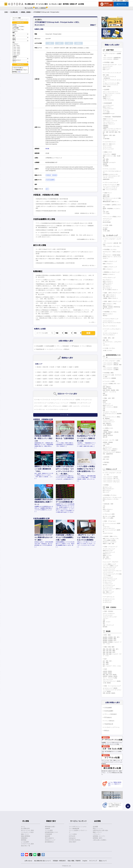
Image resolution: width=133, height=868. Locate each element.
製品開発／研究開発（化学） (110, 640)
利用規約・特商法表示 (59, 861)
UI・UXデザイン (107, 559)
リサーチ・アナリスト (108, 178)
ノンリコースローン (53, 409)
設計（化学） (106, 664)
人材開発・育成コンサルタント (110, 298)
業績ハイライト (97, 832)
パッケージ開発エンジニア (109, 564)
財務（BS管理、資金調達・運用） (111, 390)
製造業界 (48, 836)
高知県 (57, 382)
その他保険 (106, 166)
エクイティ (77, 406)
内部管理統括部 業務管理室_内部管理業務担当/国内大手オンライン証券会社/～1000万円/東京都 (61, 204)
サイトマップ (93, 861)
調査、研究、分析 (109, 338)
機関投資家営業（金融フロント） (111, 202)
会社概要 (95, 827)
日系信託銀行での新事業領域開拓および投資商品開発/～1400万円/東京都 (55, 263)
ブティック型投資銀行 (63, 346)
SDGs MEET (73, 842)
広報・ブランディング (108, 625)
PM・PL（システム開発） (109, 516)
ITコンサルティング (110, 278)
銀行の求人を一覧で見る (88, 266)
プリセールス (106, 527)
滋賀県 (45, 379)
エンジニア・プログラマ (111, 562)
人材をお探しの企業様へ (118, 1)
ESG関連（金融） (109, 62)
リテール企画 (106, 213)
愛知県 (64, 367)
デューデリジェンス (55, 406)
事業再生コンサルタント (109, 274)
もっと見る (92, 322)
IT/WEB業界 (48, 834)
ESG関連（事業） (109, 373)
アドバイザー (39, 406)
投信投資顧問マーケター (109, 114)
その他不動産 (106, 139)
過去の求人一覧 (26, 846)
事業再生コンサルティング (112, 272)
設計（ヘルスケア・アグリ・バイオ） (112, 666)
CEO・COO (106, 459)
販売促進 (105, 627)
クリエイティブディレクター (110, 617)
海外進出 (107, 462)
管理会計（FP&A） (108, 389)
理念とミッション (98, 828)
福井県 (69, 375)
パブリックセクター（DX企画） (111, 477)
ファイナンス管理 (109, 381)
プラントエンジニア (108, 680)
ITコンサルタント (107, 280)
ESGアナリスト (107, 68)
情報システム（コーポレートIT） (111, 539)
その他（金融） (109, 225)
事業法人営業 (106, 197)
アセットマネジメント (108, 122)
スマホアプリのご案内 (27, 844)
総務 (104, 410)
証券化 (78, 400)
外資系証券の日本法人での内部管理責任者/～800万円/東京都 (52, 199)
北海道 (39, 372)
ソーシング (65, 403)
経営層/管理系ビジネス (52, 832)
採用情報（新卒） (98, 838)
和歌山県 (58, 379)
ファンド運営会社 (87, 346)
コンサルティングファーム (54, 349)
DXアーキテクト (107, 490)
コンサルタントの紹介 (27, 832)
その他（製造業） (107, 683)
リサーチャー (106, 345)
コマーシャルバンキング (111, 182)
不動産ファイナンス (108, 119)
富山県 (57, 375)
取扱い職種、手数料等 (74, 861)
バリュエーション (87, 400)
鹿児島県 (39, 385)
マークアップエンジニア (109, 549)
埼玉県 (52, 367)
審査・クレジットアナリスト (110, 190)
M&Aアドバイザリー (108, 314)
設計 (105, 659)
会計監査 (105, 395)
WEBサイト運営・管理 (108, 544)
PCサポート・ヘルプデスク (110, 542)
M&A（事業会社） (107, 423)
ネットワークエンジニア (109, 585)
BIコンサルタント (107, 285)
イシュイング (106, 221)
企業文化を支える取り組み (100, 830)
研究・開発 (107, 635)
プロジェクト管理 (109, 514)
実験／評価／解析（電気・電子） (111, 649)
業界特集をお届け (50, 827)
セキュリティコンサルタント (110, 326)
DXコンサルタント (107, 288)
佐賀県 (63, 382)
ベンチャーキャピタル (108, 100)
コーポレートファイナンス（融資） (112, 185)
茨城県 (81, 372)
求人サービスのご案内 (27, 830)
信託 (104, 207)
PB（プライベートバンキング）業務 (112, 198)
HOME (6, 12)
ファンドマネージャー (108, 105)
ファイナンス (86, 406)
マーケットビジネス (110, 169)
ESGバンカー (106, 70)
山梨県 (39, 375)
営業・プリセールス (110, 521)
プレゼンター (106, 110)
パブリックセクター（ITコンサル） (112, 246)
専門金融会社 (75, 346)
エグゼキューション (54, 403)
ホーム (23, 827)
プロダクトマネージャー (109, 422)
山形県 (69, 372)
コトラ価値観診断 (74, 828)
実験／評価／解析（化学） (109, 652)
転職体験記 (24, 838)
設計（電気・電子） (108, 661)
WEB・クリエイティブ (111, 547)
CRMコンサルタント (108, 283)
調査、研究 (106, 340)
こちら (19, 72)
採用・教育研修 (107, 434)
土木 (104, 137)
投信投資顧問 (108, 103)
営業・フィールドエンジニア (112, 686)
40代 (22, 30)
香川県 (45, 382)
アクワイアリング (107, 219)
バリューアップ (57, 400)
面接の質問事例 (26, 836)
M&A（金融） (106, 75)
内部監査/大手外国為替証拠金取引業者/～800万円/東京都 (51, 211)
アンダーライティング (84, 403)
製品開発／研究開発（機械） (110, 639)
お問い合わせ (28, 861)
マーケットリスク (107, 147)
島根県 (70, 379)
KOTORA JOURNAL (75, 840)
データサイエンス (109, 597)
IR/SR (104, 402)
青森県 (45, 372)
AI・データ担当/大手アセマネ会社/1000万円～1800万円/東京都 (52, 233)
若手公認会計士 (49, 838)
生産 (105, 669)
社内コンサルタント (108, 509)
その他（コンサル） (110, 348)
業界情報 (24, 840)
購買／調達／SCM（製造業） (110, 675)
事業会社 (67, 349)
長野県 (51, 375)
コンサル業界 (49, 830)
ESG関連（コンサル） (111, 249)
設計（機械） (106, 663)
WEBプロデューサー (108, 551)
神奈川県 (46, 367)
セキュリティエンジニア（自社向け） (112, 452)
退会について (103, 861)
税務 (104, 393)
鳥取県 (64, 379)
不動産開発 (106, 127)
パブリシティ (97, 834)
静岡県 (81, 375)
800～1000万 (16, 45)
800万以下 (15, 44)
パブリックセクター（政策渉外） (111, 368)
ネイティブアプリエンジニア (110, 579)
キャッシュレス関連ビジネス (112, 217)
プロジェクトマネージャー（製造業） (112, 681)
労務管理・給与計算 (108, 435)
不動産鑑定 (106, 126)
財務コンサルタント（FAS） (110, 304)
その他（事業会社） (108, 425)
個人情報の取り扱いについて (43, 861)
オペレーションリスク (108, 149)
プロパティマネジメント (109, 124)
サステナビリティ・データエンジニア (112, 497)
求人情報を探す (14, 12)
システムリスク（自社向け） (110, 451)
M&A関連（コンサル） (111, 312)
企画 (104, 409)
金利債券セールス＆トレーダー (110, 174)
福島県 (75, 372)
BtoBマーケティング (108, 405)
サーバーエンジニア (108, 587)
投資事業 (107, 90)
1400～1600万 (16, 51)
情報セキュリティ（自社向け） (110, 449)
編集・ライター (107, 622)
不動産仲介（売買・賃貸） (109, 135)
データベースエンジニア (109, 581)
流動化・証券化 (107, 86)
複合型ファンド (107, 97)
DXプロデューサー (107, 487)
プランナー (106, 619)
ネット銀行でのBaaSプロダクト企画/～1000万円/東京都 (51, 249)
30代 (18, 30)
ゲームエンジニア (107, 590)
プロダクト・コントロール (109, 392)
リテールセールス (107, 200)
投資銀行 (65, 406)
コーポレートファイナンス (43, 400)
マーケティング (107, 404)
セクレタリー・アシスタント (110, 412)
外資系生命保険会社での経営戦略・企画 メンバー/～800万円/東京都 (54, 230)
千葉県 (58, 367)
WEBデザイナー (107, 554)
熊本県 (75, 382)
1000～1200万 (16, 47)
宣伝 (104, 623)
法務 (104, 446)
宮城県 (57, 372)
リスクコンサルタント (108, 321)
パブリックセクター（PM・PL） (111, 479)
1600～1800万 (16, 52)
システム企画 (106, 511)
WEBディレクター (107, 556)
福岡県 (77, 367)
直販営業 (105, 164)
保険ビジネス (108, 152)
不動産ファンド (107, 98)
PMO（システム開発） (108, 518)
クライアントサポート (108, 420)
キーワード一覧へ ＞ (65, 415)
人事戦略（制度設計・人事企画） (111, 432)
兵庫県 (94, 375)
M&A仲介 (105, 316)
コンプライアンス (107, 447)
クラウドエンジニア (108, 577)
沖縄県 (46, 385)
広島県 (83, 379)
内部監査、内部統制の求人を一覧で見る (84, 213)
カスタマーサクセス (108, 533)
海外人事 (105, 437)
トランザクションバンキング (110, 188)
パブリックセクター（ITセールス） (112, 482)
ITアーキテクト (107, 286)
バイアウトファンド (69, 400)
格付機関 (105, 229)
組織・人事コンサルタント (109, 295)
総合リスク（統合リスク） (109, 144)
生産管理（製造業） (108, 671)
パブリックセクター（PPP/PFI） (111, 59)
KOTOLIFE (72, 836)
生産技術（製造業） (108, 673)
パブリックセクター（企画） (112, 361)
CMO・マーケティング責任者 (110, 407)
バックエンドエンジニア (109, 569)
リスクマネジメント (110, 142)
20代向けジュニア (50, 840)
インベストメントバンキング (112, 73)
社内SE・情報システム (111, 536)
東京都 (47, 149)
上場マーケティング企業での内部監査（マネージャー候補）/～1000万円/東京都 (57, 201)
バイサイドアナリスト (108, 109)
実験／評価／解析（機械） (109, 651)
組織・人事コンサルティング (112, 293)
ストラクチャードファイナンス (110, 85)
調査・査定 (106, 161)
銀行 (47, 189)
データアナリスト (107, 602)
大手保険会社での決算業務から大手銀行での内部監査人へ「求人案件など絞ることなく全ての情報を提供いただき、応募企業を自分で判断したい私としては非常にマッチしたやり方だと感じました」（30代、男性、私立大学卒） (65, 318)
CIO (104, 508)
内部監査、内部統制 (26, 12)
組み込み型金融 (107, 222)
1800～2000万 (16, 54)
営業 (104, 620)
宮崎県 (87, 382)
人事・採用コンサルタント (109, 297)
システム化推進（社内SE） (110, 540)
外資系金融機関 (50, 180)
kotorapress (72, 838)
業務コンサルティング (111, 267)
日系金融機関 (39, 346)
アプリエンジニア (107, 594)
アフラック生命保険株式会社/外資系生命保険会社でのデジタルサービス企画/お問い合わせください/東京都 (64, 223)
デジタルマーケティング (109, 552)
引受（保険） (106, 159)
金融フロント (108, 193)
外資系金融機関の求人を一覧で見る (86, 239)
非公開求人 (21, 27)
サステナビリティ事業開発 (109, 378)
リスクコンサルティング (111, 319)
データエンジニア (107, 582)
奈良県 (51, 379)
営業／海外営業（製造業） (109, 693)
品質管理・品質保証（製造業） (110, 676)
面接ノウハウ (25, 834)
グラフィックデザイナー (109, 614)
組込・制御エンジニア (108, 592)
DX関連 (106, 485)
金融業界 (48, 828)
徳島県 (39, 382)
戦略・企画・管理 (109, 398)
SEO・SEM (106, 557)
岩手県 (51, 372)
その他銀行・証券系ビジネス (112, 205)
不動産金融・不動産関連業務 (112, 117)
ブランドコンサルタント (109, 335)
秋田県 (63, 372)
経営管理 (107, 457)
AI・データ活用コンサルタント (110, 290)
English (127, 1)
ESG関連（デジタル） (111, 495)
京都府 (39, 379)
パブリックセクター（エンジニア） (112, 480)
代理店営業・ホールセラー (109, 162)
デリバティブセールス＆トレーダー (112, 176)
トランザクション (40, 409)
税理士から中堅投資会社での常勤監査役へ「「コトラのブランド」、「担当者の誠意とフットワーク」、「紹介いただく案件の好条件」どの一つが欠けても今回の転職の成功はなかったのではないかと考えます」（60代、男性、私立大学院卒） (65, 312)
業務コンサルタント (108, 269)
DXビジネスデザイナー (109, 489)
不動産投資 (73, 403)
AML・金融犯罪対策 (108, 454)
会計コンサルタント (108, 305)
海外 (52, 385)
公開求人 (15, 27)
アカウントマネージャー (109, 528)
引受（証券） (106, 212)
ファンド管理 (106, 112)
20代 (14, 30)
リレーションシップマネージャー (111, 186)
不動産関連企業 (40, 349)
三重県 (87, 375)
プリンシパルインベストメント (110, 92)
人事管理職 (106, 430)
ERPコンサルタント (108, 281)
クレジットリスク (107, 146)
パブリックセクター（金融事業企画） (112, 58)
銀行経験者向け (49, 842)
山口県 (89, 379)
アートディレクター (108, 615)
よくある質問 (25, 842)
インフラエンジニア (108, 584)
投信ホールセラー (107, 107)
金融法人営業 (106, 195)
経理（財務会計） (107, 387)
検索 (88, 333)
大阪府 (70, 367)
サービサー (106, 228)
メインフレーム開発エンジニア (110, 566)
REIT (46, 406)
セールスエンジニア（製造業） (110, 688)
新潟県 (45, 375)
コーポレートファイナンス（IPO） (111, 83)
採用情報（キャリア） (99, 836)
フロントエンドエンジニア (109, 567)
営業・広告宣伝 (109, 611)
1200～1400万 (16, 49)
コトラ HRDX (73, 834)
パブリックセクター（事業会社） (111, 363)
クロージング (64, 409)
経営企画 (105, 400)
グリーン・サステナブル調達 (110, 678)
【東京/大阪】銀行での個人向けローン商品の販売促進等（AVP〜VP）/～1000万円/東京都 (60, 256)
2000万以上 (16, 55)
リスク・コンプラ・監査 (111, 440)
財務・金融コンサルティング (112, 301)
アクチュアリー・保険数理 (109, 154)
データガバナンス (107, 601)
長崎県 (69, 382)
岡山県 (77, 379)
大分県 (81, 382)
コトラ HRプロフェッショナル (78, 827)
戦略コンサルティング (111, 261)
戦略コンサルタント (108, 264)
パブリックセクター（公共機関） (111, 370)
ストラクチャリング (41, 403)
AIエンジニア (106, 492)
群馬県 (94, 372)
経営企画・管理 (109, 504)
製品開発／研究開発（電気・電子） (112, 637)
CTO (104, 506)
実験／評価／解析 (109, 647)
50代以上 (15, 31)
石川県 (63, 375)
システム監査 (106, 444)
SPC (71, 406)
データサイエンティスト (109, 599)
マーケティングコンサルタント (110, 333)
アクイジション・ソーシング (110, 121)
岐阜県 (75, 375)
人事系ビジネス (109, 428)
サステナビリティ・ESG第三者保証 (112, 255)
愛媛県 (51, 382)
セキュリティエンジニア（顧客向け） (112, 589)
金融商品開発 (106, 179)
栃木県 (87, 372)
